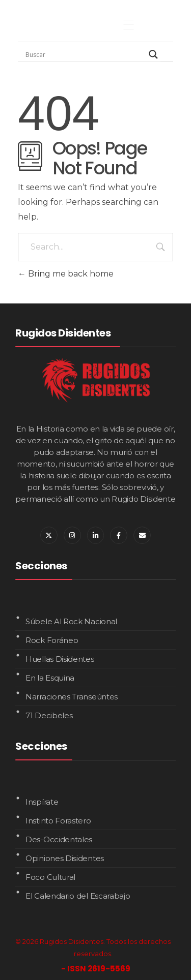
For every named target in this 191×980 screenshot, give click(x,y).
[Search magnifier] (153, 54)
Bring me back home (66, 274)
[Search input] (85, 54)
